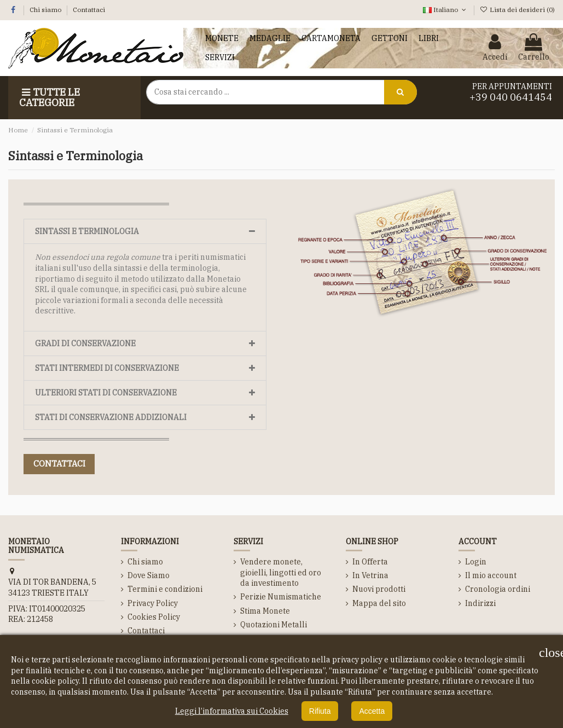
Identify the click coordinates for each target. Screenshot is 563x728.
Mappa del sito (379, 603)
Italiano (445, 10)
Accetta (372, 711)
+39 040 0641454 (511, 97)
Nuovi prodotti (379, 589)
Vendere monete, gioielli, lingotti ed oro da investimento (281, 572)
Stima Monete (265, 611)
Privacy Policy (153, 603)
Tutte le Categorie (50, 98)
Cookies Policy (154, 617)
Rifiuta (320, 711)
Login (476, 562)
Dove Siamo (149, 575)
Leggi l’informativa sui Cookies (232, 711)
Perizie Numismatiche (281, 597)
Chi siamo (46, 10)
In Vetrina (370, 575)
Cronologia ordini (498, 589)
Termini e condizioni (165, 589)
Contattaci (89, 10)
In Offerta (370, 562)
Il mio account (491, 575)
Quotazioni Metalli (274, 625)
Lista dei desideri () (517, 10)
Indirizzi (480, 603)
